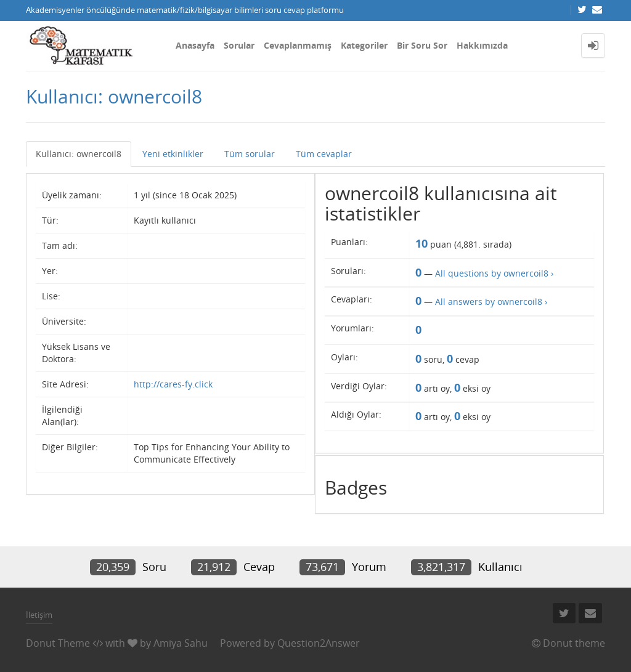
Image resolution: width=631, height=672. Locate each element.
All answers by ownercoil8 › (491, 302)
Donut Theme (58, 643)
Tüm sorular (250, 154)
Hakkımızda (482, 45)
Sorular (239, 45)
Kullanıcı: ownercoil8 (79, 154)
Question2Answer (319, 643)
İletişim (39, 615)
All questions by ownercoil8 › (494, 273)
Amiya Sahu (181, 643)
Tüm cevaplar (324, 154)
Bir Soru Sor (422, 45)
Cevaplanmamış (298, 45)
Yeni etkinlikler (173, 154)
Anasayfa (195, 45)
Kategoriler (364, 45)
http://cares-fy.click (173, 384)
